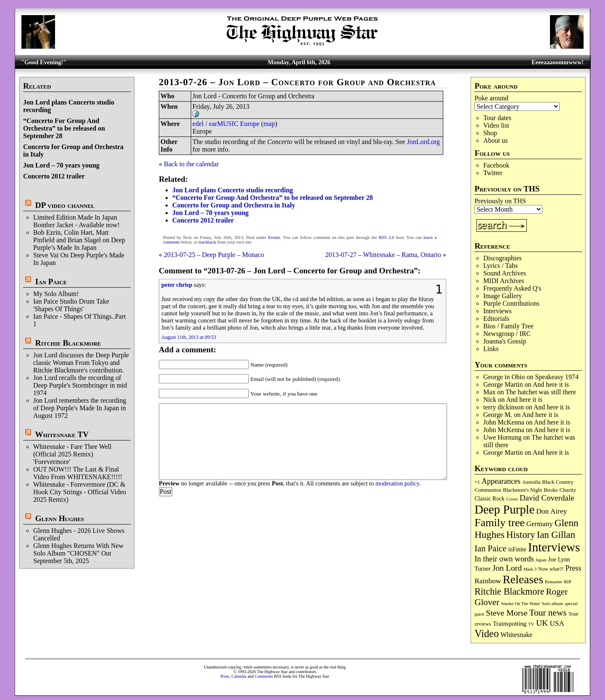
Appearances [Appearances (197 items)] (501, 481)
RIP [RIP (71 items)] (568, 582)
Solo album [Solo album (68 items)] (552, 603)
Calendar (239, 676)
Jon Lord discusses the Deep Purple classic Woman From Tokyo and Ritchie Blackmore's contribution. (81, 363)
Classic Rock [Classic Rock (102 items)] (489, 499)
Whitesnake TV (62, 434)
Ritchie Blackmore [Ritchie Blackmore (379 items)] (509, 591)
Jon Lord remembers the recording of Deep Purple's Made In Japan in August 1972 (80, 408)
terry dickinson (503, 407)
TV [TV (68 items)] (531, 624)
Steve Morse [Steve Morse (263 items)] (507, 613)
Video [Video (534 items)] (487, 633)
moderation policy (397, 483)
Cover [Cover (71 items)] (512, 499)
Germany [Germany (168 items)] (540, 524)
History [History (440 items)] (521, 535)
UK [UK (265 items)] (542, 623)
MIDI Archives (504, 281)
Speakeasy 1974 (557, 377)
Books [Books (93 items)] (551, 490)
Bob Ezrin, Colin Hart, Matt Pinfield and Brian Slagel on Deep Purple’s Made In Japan (79, 240)
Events (274, 237)
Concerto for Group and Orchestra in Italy (234, 205)
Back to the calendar (191, 164)
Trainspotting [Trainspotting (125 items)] (510, 624)
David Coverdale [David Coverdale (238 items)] (547, 498)
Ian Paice (51, 282)
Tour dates (497, 118)
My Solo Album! (56, 294)
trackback (207, 242)
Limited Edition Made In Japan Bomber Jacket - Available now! (76, 221)
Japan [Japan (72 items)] (541, 560)
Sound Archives (505, 273)
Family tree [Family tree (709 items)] (499, 523)
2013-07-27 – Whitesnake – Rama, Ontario (383, 255)
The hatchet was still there (541, 392)
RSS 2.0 (386, 237)
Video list (496, 125)
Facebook (496, 165)
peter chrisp (177, 285)
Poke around (491, 98)
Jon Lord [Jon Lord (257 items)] (507, 568)
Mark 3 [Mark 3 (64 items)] (530, 569)
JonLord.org (423, 142)
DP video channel (65, 205)
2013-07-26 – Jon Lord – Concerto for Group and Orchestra (297, 82)
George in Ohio (504, 377)
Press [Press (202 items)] (573, 568)
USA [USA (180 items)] (557, 623)
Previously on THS (500, 201)
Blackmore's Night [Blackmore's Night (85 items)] (522, 490)
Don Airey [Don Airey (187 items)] (551, 511)
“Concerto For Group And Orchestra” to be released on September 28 (64, 128)
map (269, 124)
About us (495, 140)
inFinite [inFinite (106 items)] (517, 549)
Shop (490, 133)
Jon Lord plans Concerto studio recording (233, 190)
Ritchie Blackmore (68, 343)
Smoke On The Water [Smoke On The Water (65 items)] (520, 603)
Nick (490, 400)
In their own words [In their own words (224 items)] (504, 559)
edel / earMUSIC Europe (226, 124)
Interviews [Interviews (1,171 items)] (554, 547)
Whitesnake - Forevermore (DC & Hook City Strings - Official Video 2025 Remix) (80, 492)
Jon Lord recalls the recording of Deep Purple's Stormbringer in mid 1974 (80, 385)
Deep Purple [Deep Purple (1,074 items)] (504, 509)
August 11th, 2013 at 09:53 (189, 337)
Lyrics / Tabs (500, 266)
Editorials (496, 319)
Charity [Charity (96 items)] (568, 490)
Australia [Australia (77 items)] (531, 482)
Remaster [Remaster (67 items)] (554, 582)
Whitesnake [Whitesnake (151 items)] (516, 635)
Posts (225, 676)
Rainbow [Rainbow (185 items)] (488, 581)
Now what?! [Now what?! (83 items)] (551, 569)
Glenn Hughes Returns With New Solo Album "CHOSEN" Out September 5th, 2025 (78, 553)
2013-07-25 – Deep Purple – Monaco (214, 255)
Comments (264, 676)
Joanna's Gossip (505, 341)
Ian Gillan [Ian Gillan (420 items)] (556, 535)
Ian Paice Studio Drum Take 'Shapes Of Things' (71, 305)
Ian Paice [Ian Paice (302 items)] (490, 548)
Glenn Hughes (60, 518)
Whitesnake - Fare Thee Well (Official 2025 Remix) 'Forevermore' (72, 454)
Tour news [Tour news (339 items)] (548, 613)
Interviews (497, 311)
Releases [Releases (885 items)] (523, 579)
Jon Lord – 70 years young (61, 165)
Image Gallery (502, 296)
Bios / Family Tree (508, 326)
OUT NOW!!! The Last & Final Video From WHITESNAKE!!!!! (78, 473)
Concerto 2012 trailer (54, 176)
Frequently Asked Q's (512, 288)
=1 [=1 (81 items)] (477, 482)
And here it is (551, 384)
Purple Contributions (511, 303)
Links (491, 349)
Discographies (502, 258)
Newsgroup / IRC (507, 334)
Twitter (493, 173)
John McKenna (504, 422)
